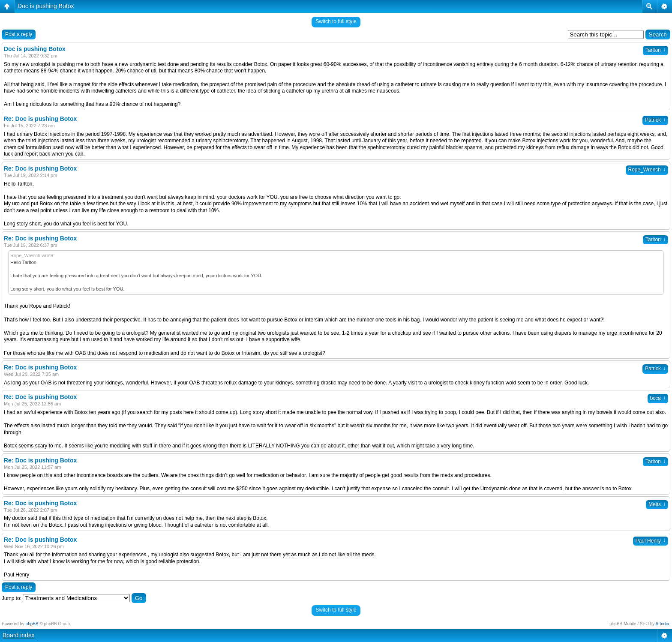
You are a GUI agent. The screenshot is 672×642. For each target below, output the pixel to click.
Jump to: (12, 598)
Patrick (655, 120)
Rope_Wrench (647, 170)
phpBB (32, 624)
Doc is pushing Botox (46, 6)
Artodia (663, 624)
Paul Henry (651, 541)
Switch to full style (336, 21)
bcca (658, 398)
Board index (19, 635)
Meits (657, 504)
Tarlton (655, 50)
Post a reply (19, 34)
